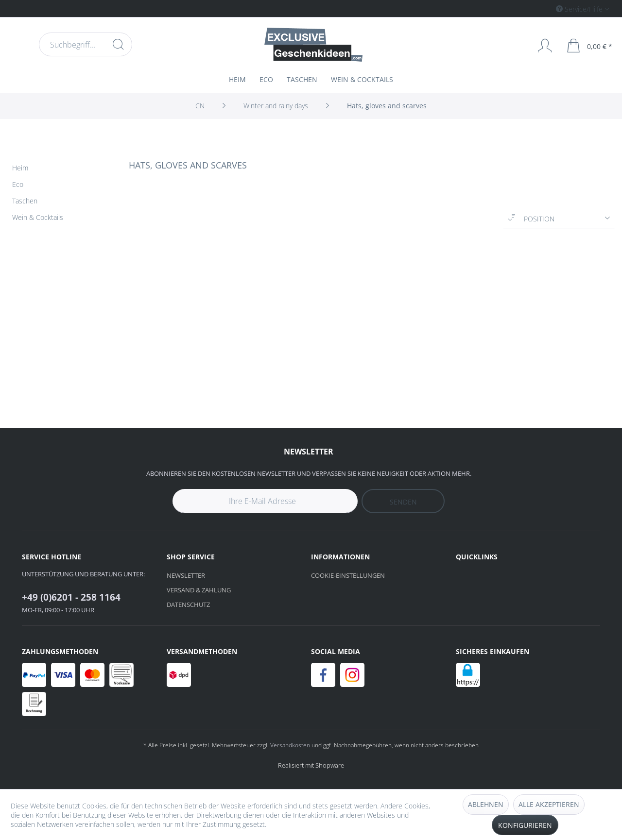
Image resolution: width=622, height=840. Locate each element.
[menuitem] (541, 8)
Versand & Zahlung (199, 590)
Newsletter (186, 575)
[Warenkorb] (590, 46)
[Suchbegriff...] (86, 44)
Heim (20, 168)
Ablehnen (486, 804)
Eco (18, 184)
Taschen (25, 201)
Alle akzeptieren (549, 804)
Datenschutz (188, 605)
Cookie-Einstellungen (348, 575)
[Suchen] (118, 44)
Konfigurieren (525, 825)
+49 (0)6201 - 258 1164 (71, 597)
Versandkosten (290, 745)
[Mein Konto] (540, 46)
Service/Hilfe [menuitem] (580, 9)
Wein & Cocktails (38, 217)
